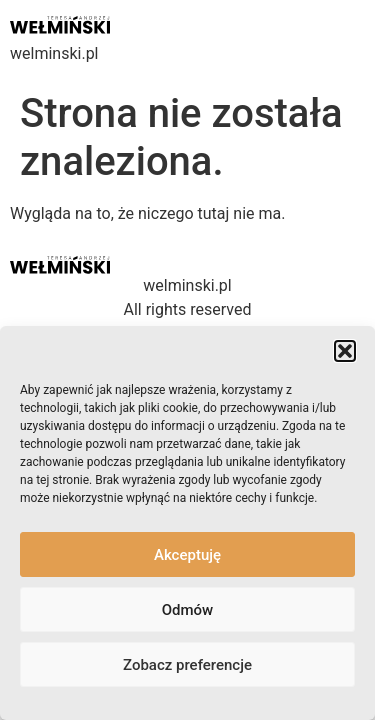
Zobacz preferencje (187, 665)
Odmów (188, 610)
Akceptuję (187, 555)
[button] (345, 351)
